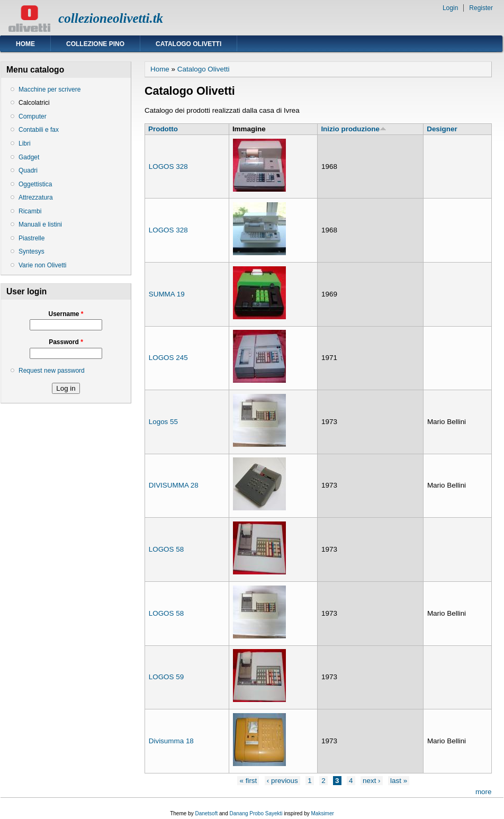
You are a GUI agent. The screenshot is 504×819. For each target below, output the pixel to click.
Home (25, 44)
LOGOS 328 (168, 166)
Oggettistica (35, 184)
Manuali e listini (40, 224)
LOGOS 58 (166, 549)
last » (399, 781)
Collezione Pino (95, 44)
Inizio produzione (353, 129)
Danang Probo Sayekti (256, 813)
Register (481, 8)
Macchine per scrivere (49, 89)
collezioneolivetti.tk (111, 18)
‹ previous (282, 781)
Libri (25, 143)
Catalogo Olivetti (188, 44)
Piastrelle (31, 238)
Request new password (52, 371)
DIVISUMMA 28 (174, 485)
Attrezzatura (36, 197)
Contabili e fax (39, 130)
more (484, 792)
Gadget (29, 157)
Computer (33, 116)
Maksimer (322, 813)
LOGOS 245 (168, 358)
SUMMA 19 (167, 294)
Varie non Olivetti (43, 265)
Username (66, 314)
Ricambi (30, 211)
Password (66, 342)
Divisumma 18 (171, 741)
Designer (442, 129)
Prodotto (163, 129)
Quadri (28, 170)
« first (248, 781)
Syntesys (31, 251)
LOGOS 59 (166, 677)
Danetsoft (206, 813)
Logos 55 (163, 422)
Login (450, 8)
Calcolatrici (34, 103)
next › (372, 781)
